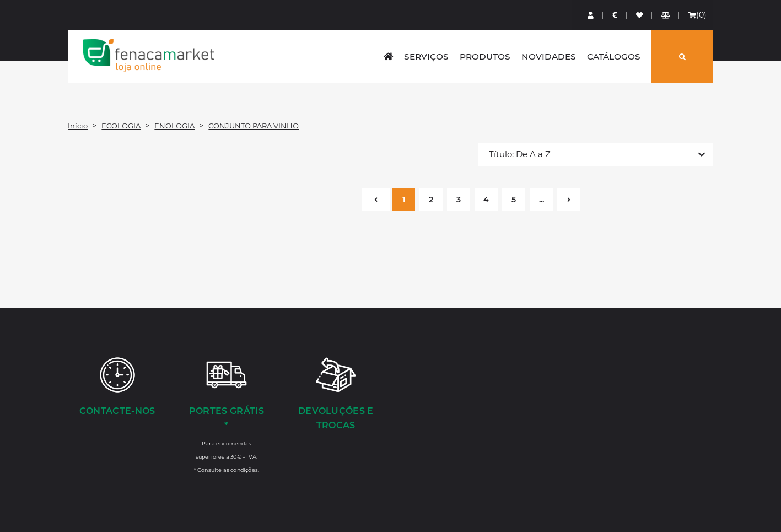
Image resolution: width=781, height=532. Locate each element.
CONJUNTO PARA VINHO (254, 126)
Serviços (426, 57)
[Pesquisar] (682, 57)
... (542, 200)
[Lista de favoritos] (640, 15)
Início (78, 126)
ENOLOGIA (174, 126)
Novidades (549, 57)
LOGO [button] (149, 56)
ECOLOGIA (121, 126)
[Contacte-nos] (117, 388)
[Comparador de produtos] (666, 15)
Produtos (485, 57)
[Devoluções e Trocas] (336, 395)
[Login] (591, 15)
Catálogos (614, 57)
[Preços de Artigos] (615, 15)
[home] (388, 57)
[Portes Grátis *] (227, 415)
